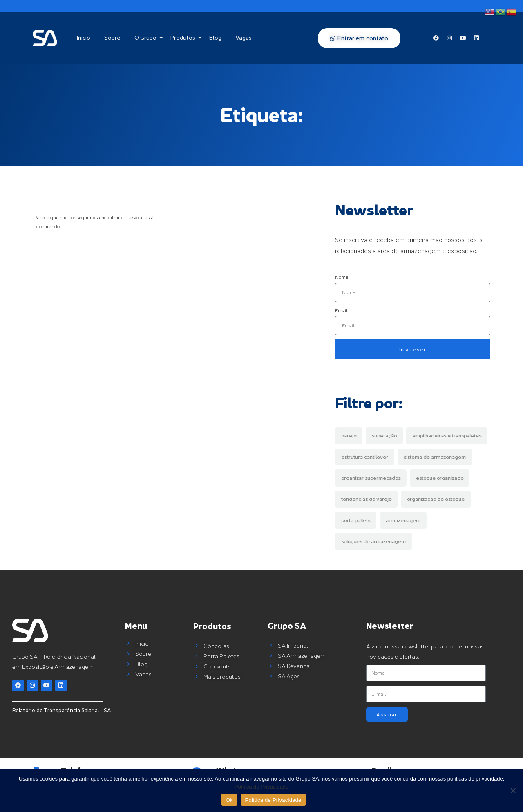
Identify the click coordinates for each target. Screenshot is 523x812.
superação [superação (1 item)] (384, 436)
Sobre (112, 37)
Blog (215, 37)
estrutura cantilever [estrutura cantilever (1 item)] (365, 457)
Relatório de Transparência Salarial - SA (61, 710)
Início (84, 37)
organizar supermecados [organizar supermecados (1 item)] (371, 478)
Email (341, 311)
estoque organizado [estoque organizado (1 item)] (440, 478)
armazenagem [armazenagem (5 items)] (403, 520)
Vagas (244, 37)
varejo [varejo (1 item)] (349, 436)
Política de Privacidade (261, 787)
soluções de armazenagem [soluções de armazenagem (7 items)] (373, 541)
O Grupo (147, 37)
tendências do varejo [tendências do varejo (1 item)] (366, 499)
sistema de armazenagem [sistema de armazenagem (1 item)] (435, 457)
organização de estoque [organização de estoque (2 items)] (436, 499)
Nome (342, 277)
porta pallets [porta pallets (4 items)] (356, 520)
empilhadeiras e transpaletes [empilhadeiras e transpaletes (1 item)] (447, 436)
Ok (229, 800)
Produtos (184, 37)
